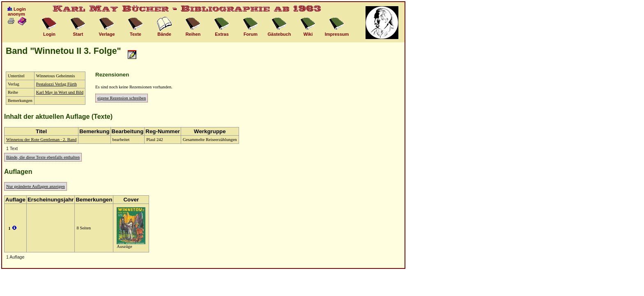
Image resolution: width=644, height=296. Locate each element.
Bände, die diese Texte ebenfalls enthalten (43, 157)
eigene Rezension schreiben (122, 98)
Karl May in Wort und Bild (60, 92)
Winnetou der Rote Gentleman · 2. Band (41, 140)
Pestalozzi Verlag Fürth (56, 84)
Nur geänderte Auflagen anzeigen (36, 186)
